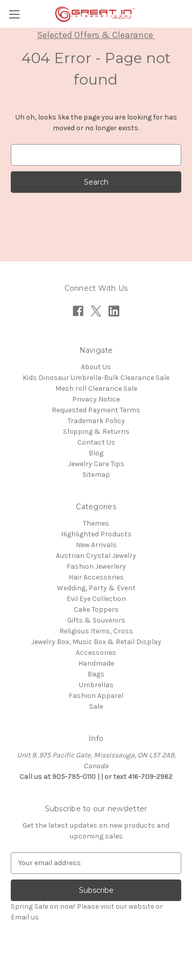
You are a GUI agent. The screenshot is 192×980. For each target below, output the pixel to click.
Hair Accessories (96, 577)
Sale (96, 706)
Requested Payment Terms (96, 410)
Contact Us (96, 442)
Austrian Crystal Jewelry (96, 556)
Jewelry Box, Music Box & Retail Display (96, 642)
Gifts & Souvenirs (96, 620)
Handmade (96, 663)
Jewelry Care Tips (96, 464)
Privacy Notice (96, 399)
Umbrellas (96, 685)
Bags (96, 674)
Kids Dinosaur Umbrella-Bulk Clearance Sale (96, 378)
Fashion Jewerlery (96, 566)
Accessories (96, 653)
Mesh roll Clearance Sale (96, 388)
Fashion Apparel (96, 696)
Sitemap (96, 475)
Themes (96, 523)
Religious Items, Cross (96, 631)
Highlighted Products (96, 534)
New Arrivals (96, 545)
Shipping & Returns (96, 432)
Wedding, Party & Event (96, 588)
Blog (96, 453)
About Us (96, 367)
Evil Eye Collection (96, 599)
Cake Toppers (96, 609)
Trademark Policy (96, 421)
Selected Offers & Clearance (96, 35)
